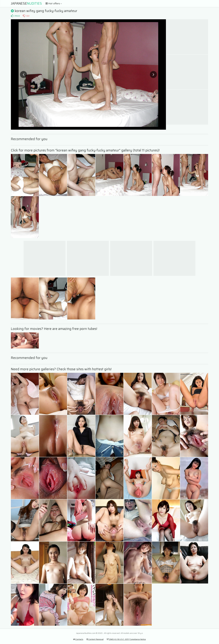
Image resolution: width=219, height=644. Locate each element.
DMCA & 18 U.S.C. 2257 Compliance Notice (126, 639)
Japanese (26, 3)
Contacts (78, 639)
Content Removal (95, 639)
